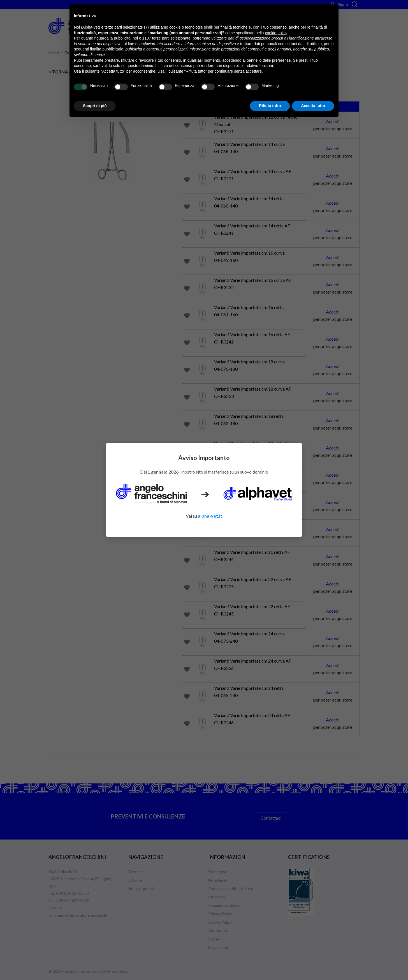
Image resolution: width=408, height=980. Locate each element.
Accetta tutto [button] (313, 106)
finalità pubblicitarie (107, 49)
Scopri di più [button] (95, 106)
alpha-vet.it (210, 516)
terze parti (161, 38)
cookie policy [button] (276, 33)
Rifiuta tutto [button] (270, 106)
